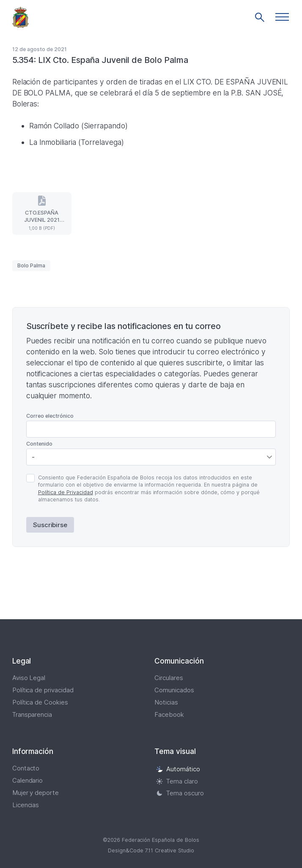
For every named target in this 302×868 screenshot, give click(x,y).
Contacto (26, 768)
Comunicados (174, 690)
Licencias (26, 805)
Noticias (166, 702)
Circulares (169, 678)
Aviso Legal (29, 678)
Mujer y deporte (36, 793)
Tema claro (177, 781)
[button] (282, 17)
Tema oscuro (180, 793)
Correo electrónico (50, 416)
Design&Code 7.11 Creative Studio (151, 850)
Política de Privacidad (66, 492)
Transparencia (32, 714)
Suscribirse (50, 525)
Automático (178, 769)
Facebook (169, 714)
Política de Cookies (40, 702)
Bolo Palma (31, 265)
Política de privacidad (43, 690)
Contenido (39, 444)
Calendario (28, 780)
